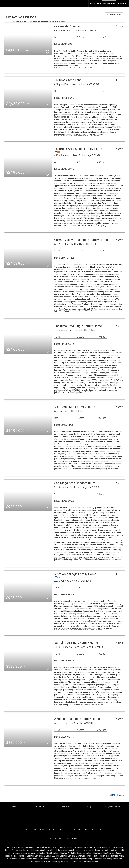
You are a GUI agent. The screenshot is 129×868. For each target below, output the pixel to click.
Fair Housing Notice (96, 830)
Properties (109, 4)
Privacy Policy (47, 830)
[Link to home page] (3, 4)
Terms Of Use (29, 830)
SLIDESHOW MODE (114, 15)
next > (121, 795)
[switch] (47, 51)
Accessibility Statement (70, 830)
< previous (107, 795)
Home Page (95, 4)
